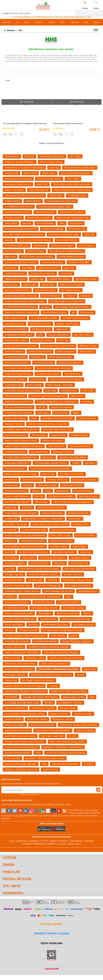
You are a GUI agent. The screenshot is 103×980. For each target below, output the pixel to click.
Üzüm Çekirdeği (34, 385)
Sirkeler (76, 463)
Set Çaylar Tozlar (69, 390)
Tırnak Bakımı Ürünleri (69, 602)
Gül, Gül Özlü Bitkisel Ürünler (19, 407)
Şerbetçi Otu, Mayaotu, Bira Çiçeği (21, 296)
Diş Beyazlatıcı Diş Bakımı (85, 480)
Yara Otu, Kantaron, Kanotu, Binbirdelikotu (41, 597)
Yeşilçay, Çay (11, 680)
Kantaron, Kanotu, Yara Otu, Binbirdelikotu (25, 535)
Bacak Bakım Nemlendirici (17, 463)
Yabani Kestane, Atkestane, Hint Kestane (24, 446)
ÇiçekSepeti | (35, 841)
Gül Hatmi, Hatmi (48, 619)
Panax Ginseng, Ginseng (51, 162)
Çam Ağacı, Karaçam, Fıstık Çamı (58, 418)
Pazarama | (89, 841)
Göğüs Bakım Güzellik (72, 485)
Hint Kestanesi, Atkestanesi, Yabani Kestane (25, 691)
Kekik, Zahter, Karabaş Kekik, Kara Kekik (78, 725)
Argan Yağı (53, 580)
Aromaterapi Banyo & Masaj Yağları (55, 207)
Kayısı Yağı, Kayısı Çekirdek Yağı (79, 569)
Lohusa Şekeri (75, 519)
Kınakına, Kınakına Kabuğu (17, 753)
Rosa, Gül (28, 485)
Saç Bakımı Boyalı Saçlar (48, 374)
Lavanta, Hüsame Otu (15, 273)
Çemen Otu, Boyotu (44, 602)
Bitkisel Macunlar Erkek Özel (18, 402)
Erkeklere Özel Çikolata (53, 229)
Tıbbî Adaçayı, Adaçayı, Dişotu (77, 580)
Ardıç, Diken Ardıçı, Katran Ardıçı (20, 736)
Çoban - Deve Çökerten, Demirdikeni (22, 652)
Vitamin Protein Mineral (61, 541)
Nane (62, 223)
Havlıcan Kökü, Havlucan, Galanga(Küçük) (73, 502)
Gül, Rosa (9, 630)
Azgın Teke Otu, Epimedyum (65, 764)
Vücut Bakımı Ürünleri (15, 379)
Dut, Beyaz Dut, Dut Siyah (70, 703)
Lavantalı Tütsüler (13, 719)
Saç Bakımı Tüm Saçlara (16, 524)
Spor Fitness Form (39, 452)
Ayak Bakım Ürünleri (45, 212)
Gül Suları (33, 625)
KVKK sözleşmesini (12, 795)
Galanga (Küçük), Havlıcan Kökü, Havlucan (24, 195)
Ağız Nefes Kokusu (83, 335)
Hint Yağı (39, 496)
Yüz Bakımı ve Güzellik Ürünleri (33, 552)
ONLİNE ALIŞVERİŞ (52, 924)
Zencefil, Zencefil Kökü (61, 407)
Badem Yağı (42, 184)
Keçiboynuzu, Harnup (63, 719)
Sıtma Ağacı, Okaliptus (15, 675)
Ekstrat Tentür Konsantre (72, 212)
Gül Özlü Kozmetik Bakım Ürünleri (21, 262)
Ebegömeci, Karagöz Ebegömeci (20, 162)
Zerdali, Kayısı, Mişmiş (15, 418)
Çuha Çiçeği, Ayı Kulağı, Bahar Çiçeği (22, 703)
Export (97, 22)
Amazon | (54, 841)
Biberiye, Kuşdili (12, 658)
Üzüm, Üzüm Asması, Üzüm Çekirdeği (22, 390)
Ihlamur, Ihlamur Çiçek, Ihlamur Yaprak (72, 190)
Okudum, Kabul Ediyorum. (21, 795)
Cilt (17, 22)
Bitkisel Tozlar (30, 173)
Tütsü (27, 22)
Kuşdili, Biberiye (50, 769)
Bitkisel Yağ (59, 563)
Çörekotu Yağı (11, 519)
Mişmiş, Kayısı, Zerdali (74, 697)
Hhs (20, 30)
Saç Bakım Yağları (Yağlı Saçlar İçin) (21, 429)
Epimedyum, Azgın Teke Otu (45, 608)
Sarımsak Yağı (87, 312)
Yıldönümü (27, 507)
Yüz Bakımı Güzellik (28, 630)
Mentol (74, 636)
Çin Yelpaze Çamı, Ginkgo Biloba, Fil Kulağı (63, 630)
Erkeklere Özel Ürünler (53, 262)
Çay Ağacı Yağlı (35, 580)
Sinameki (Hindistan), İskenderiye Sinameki (49, 647)
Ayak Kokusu (40, 246)
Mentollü (49, 703)
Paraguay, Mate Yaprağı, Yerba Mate (54, 368)
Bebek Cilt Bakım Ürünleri (17, 363)
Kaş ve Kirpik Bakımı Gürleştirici (76, 173)
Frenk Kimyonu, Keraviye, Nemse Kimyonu (39, 569)
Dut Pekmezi (11, 268)
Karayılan (53, 686)
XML (87, 22)
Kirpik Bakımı (63, 491)
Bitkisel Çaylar (11, 285)
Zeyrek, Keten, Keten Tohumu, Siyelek (50, 524)
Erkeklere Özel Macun (78, 513)
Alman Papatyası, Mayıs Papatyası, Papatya (25, 714)
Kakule (76, 413)
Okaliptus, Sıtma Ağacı (79, 262)
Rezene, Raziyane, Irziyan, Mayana (66, 379)
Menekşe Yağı (11, 485)
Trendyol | (64, 841)
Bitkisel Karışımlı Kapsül (71, 285)
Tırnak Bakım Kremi (77, 195)
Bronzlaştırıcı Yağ (77, 229)
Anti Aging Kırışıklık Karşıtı (52, 156)
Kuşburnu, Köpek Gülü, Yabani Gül (21, 769)
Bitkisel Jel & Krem (88, 346)
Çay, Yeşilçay (11, 558)
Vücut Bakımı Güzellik (84, 625)
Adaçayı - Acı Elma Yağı (67, 324)
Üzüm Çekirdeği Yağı (39, 190)
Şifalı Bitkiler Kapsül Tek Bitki (18, 413)
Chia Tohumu (37, 357)
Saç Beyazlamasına (14, 580)
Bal (73, 312)
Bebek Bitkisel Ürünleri (40, 324)
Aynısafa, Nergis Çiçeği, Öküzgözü (21, 764)
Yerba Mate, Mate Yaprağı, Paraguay (61, 652)
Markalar (6, 22)
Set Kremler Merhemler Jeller (51, 507)
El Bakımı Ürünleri (13, 218)
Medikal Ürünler (12, 201)
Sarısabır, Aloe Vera (73, 574)
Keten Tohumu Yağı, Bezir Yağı (76, 619)
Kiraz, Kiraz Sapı (12, 758)
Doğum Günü (62, 329)
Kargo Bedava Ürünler (15, 452)
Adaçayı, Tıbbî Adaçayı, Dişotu (19, 613)
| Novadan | (27, 844)
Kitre (44, 764)
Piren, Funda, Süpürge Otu (53, 558)
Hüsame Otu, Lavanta (37, 719)
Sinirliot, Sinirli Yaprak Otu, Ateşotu (66, 658)
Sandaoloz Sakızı (81, 524)
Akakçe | (71, 844)
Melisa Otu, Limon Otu (67, 613)
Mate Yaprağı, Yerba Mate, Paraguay (72, 307)
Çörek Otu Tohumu (83, 491)
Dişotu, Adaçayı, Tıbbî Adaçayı (19, 669)
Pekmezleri (10, 597)
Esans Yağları (73, 179)
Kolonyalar (70, 296)
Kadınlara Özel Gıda (44, 363)
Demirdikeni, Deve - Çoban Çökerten (22, 591)
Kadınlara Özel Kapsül (52, 513)
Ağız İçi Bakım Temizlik (86, 279)
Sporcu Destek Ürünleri (16, 491)
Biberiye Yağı (48, 474)
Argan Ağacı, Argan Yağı (52, 736)
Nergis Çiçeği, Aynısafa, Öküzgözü (21, 513)
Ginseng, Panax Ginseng (63, 530)
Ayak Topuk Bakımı (66, 351)
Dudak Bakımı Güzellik (15, 357)
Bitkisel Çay (10, 257)
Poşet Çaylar (88, 390)
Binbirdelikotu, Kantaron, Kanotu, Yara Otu (51, 675)
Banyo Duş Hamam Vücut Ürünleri (21, 346)
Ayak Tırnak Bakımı (51, 296)
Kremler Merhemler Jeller (34, 530)
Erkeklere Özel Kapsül (53, 441)
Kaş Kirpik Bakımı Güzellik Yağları (80, 168)
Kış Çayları (89, 764)
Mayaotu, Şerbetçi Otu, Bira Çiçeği (21, 474)
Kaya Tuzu (75, 22)
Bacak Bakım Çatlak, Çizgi (17, 246)
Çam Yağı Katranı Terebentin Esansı (66, 251)
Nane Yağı (29, 156)
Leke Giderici (11, 480)
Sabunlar (27, 223)
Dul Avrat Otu (11, 697)
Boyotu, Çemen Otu (59, 714)
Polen (69, 597)
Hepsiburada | (77, 841)
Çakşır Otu (69, 268)
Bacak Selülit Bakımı (85, 535)
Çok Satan (39, 22)
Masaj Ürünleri (87, 351)
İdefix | (79, 844)
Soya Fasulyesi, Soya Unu (43, 708)
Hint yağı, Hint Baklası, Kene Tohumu (40, 697)
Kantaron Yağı (61, 413)
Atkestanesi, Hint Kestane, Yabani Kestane (63, 747)
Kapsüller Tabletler (87, 418)
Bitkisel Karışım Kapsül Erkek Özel (21, 229)
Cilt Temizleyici (39, 435)
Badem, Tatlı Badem (14, 190)
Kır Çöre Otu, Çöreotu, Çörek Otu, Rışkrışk (66, 753)
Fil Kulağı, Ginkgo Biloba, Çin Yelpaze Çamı (57, 402)
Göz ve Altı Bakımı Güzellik (17, 502)
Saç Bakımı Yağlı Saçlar (64, 552)
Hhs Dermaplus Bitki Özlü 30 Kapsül (68, 123)
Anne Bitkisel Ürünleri (67, 240)
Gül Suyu (46, 307)
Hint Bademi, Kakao (35, 658)
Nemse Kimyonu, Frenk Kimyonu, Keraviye (50, 468)
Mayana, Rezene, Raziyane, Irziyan (21, 441)
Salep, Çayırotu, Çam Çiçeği (60, 385)
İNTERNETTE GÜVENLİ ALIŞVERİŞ (52, 933)
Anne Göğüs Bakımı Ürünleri (18, 368)
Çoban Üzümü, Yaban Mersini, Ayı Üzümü (58, 669)
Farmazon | (52, 844)
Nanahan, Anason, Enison (49, 179)
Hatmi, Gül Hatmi (56, 446)
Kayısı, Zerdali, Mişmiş (15, 708)
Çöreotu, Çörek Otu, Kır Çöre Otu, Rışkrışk (24, 686)
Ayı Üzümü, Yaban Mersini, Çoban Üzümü (45, 758)
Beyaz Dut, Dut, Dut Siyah (17, 641)
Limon (34, 418)
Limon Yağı (63, 340)
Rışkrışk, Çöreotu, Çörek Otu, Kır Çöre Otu (48, 424)
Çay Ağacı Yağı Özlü (14, 574)
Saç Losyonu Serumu (71, 290)
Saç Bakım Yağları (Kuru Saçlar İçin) (67, 301)
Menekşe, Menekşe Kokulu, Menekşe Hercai (25, 636)
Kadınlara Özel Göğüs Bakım (73, 457)
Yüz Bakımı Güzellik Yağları (61, 496)
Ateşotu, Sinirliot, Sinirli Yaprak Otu (21, 747)
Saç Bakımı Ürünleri (80, 558)
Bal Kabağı (87, 402)
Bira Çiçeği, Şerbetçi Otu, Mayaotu (38, 680)
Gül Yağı (42, 407)
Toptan (52, 22)
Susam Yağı (86, 552)
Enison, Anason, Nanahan (17, 602)
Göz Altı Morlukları (45, 223)
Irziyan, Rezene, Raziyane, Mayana (37, 257)
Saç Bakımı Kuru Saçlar (16, 435)
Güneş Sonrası (38, 379)
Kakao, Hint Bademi (14, 351)
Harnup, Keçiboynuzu (59, 335)
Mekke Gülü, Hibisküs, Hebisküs (43, 574)
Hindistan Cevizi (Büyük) (45, 641)
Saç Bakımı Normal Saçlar (72, 474)
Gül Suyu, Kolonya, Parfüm (17, 290)
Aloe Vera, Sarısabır (83, 714)
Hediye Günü (77, 396)
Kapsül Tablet (30, 285)
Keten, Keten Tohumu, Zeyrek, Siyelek (67, 742)
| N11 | (12, 841)
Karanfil (80, 675)
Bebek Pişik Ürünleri (63, 452)
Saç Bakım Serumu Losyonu (75, 318)
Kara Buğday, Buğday (15, 563)
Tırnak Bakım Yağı (13, 385)
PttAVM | (45, 841)
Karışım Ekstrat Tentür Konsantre (20, 307)
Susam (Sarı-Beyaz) (85, 730)
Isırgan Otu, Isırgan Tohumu (18, 374)
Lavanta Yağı (66, 273)
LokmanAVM (52, 969)
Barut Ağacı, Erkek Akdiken (79, 586)
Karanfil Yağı (11, 530)
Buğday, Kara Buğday (15, 725)
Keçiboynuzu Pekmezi (15, 468)
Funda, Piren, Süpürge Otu (48, 586)
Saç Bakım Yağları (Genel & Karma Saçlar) (24, 234)
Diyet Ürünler (28, 558)
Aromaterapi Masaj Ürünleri (18, 184)
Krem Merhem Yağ (79, 563)
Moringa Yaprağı (68, 708)
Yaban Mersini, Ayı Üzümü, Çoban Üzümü (24, 168)
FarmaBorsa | (39, 844)
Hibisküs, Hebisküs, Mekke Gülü (20, 619)
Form (63, 22)
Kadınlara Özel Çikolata (16, 329)
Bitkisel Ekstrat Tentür (15, 318)
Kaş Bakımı (90, 463)
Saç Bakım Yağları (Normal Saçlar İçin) (48, 396)
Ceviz (41, 335)
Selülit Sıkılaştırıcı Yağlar (61, 357)
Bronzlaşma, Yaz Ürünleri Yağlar (64, 234)
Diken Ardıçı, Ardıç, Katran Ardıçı (20, 664)
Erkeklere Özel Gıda (41, 329)
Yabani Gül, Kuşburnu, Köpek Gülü (21, 312)
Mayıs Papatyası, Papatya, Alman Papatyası (25, 546)
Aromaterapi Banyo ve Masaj (18, 179)
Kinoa (38, 753)
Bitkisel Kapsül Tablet (15, 396)
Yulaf (92, 697)
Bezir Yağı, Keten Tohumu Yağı (57, 429)
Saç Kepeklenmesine (88, 591)
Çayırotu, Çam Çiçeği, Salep (18, 586)
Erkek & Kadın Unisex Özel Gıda (61, 201)
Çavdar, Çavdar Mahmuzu (17, 496)
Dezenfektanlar (12, 156)
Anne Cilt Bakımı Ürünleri (55, 312)
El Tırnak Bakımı (86, 246)
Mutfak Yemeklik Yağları (62, 246)
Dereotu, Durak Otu (14, 647)
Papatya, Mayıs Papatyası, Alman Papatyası (25, 301)
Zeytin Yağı (51, 390)
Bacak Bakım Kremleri (43, 340)
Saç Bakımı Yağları (59, 546)
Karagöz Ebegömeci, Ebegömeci (77, 641)
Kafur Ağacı (27, 268)
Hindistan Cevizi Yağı (32, 480)
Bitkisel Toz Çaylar (13, 251)
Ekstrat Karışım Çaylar (45, 290)
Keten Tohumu (58, 636)
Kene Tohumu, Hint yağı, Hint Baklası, (53, 730)
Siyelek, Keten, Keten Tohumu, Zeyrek (69, 691)
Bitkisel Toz (10, 541)
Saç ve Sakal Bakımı (14, 625)
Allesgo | (62, 844)
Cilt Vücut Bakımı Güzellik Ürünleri (21, 457)
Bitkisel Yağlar (49, 173)
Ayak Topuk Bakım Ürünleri (17, 212)
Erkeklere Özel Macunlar (40, 351)
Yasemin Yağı (37, 279)
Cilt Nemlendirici (72, 374)
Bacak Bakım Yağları (88, 496)
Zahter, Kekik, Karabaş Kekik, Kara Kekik (72, 184)
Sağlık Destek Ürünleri (49, 268)
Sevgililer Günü (58, 435)
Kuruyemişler (76, 223)
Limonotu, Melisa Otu (57, 480)
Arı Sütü (73, 736)
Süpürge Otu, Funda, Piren (17, 730)
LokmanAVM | (22, 841)
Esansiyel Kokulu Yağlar (16, 340)
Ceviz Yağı (54, 168)
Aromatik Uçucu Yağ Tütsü (43, 273)
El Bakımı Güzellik (79, 435)
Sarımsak (9, 552)
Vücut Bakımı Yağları (47, 485)
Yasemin (87, 613)
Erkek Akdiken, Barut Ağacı (56, 625)
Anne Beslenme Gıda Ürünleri (19, 207)
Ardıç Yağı (10, 569)
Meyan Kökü (90, 669)
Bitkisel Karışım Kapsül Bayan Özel (72, 218)
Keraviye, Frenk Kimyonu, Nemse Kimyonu (25, 742)
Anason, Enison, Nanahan (42, 725)
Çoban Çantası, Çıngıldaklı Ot (55, 664)
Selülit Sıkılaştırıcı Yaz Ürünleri (58, 591)
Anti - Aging (75, 156)
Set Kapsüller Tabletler (80, 446)
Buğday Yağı (11, 507)
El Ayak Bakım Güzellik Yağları (19, 335)
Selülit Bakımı (45, 613)
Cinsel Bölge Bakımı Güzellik (44, 318)
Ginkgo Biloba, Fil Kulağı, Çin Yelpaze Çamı (43, 519)
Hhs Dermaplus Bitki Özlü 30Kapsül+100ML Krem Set (25, 123)
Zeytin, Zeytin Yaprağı (61, 535)
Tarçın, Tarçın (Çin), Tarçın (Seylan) (35, 240)
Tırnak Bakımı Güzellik (74, 608)
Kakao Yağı (89, 234)
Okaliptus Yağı (12, 173)
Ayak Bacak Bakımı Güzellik (71, 257)
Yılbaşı (48, 491)
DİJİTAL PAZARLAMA (52, 943)
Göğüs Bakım (11, 223)
